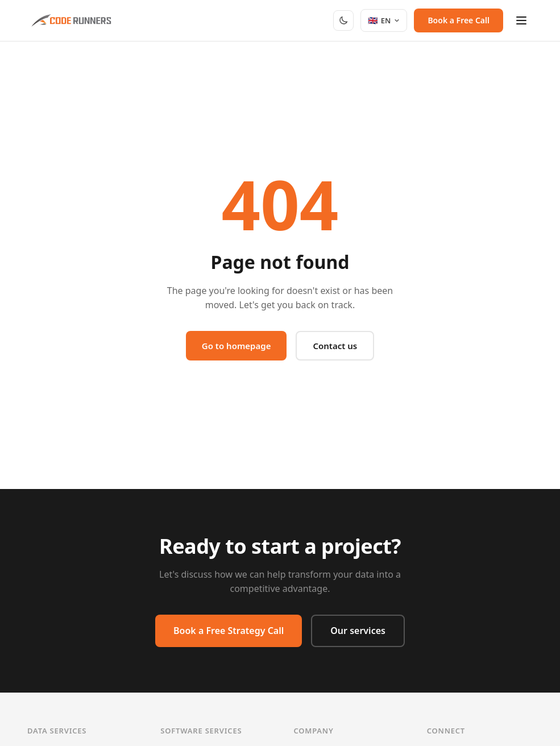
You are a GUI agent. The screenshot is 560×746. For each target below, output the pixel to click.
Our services (358, 631)
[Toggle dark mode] (343, 20)
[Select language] (384, 20)
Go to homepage (237, 346)
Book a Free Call (459, 20)
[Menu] (521, 20)
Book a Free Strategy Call (229, 631)
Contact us (335, 346)
